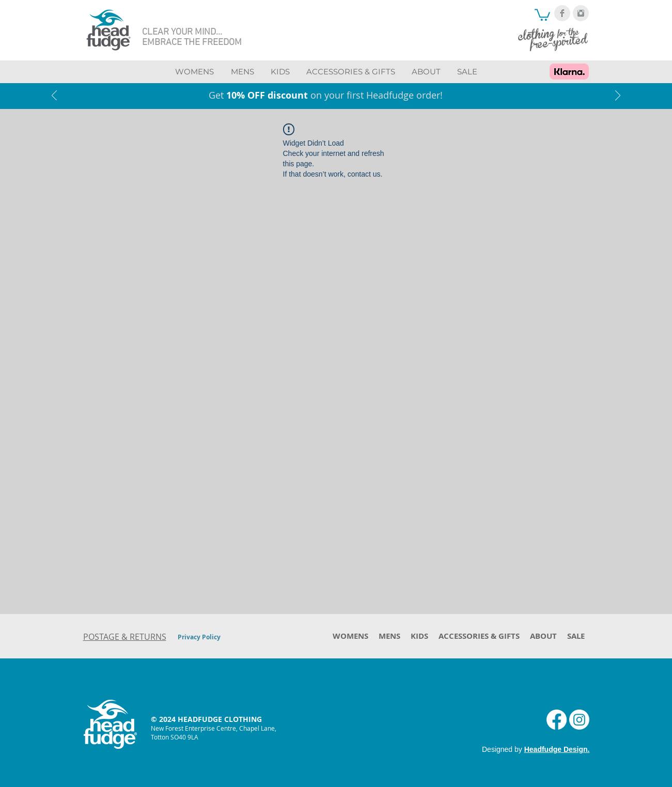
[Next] (618, 96)
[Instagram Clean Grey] (581, 13)
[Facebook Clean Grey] (562, 13)
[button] (542, 14)
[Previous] (54, 96)
